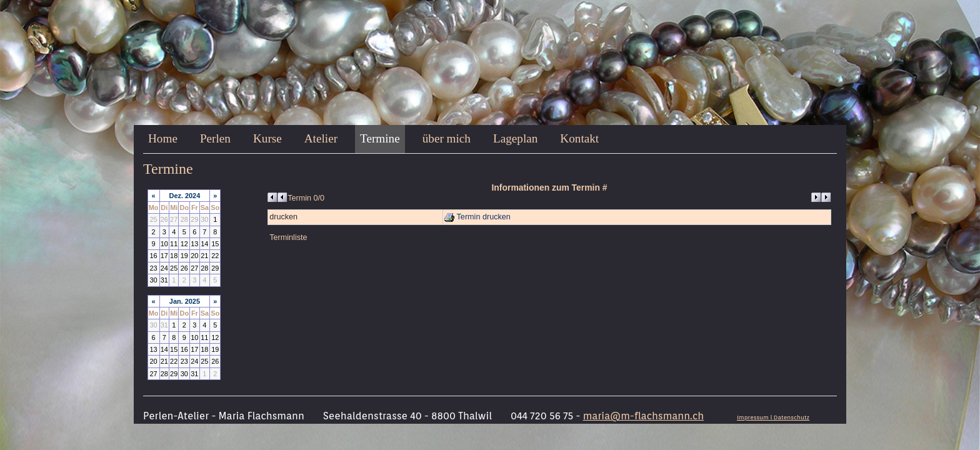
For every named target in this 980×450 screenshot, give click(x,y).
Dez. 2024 (185, 196)
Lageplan (515, 138)
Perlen (215, 138)
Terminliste (288, 237)
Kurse (267, 138)
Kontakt (579, 138)
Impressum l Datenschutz (773, 417)
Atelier (321, 138)
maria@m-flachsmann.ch (643, 416)
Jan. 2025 (185, 301)
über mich (447, 138)
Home (163, 138)
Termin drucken (477, 217)
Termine (380, 138)
